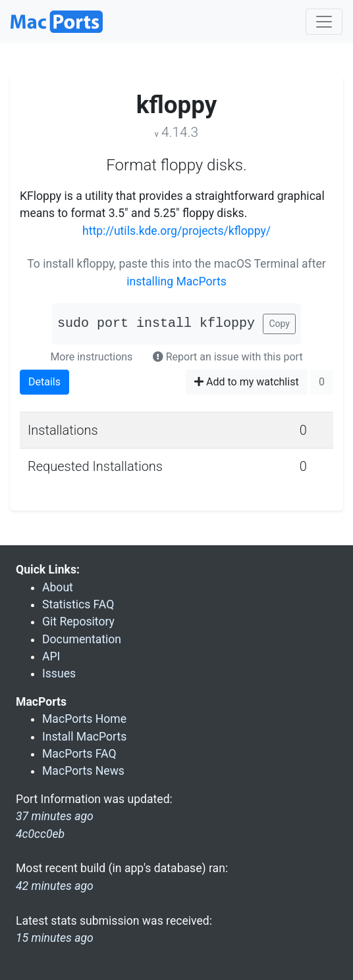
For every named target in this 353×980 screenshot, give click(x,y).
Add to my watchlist (247, 382)
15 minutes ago (55, 938)
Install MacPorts (84, 737)
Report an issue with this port (228, 357)
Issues (59, 674)
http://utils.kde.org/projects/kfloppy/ (176, 231)
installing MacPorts (176, 282)
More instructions (91, 357)
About (58, 587)
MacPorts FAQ (79, 754)
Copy (279, 324)
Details (44, 382)
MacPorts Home (84, 719)
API (51, 656)
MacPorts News (83, 771)
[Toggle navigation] (324, 22)
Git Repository (78, 622)
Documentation (82, 639)
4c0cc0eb (40, 834)
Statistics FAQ (78, 604)
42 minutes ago (55, 886)
